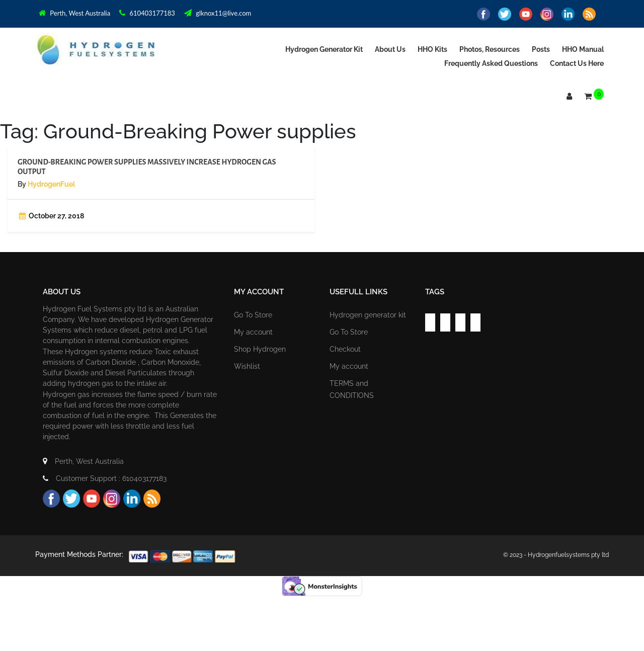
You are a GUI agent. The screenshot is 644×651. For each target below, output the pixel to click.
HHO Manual (583, 49)
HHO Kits (432, 49)
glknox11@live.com (218, 13)
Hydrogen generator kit (324, 49)
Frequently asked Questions (491, 63)
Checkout (345, 349)
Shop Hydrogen (260, 349)
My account (253, 332)
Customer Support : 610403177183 (105, 478)
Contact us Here (577, 63)
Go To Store (253, 315)
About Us (390, 49)
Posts (541, 49)
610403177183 (147, 13)
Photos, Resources (490, 49)
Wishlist (247, 366)
